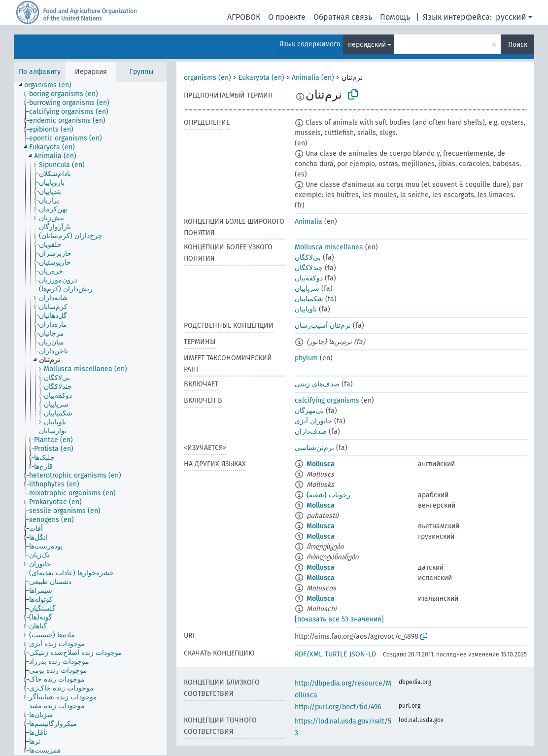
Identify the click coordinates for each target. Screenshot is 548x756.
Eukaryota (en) (261, 78)
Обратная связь (343, 17)
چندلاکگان (309, 268)
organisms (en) (207, 78)
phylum (306, 358)
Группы (141, 72)
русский (511, 17)
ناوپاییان (306, 309)
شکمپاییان (309, 299)
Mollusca (321, 464)
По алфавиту (40, 72)
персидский (367, 45)
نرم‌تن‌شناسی (314, 448)
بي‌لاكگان (308, 258)
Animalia (308, 222)
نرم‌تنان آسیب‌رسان (323, 326)
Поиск (518, 45)
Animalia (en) (313, 78)
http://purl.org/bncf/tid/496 (338, 707)
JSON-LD (363, 654)
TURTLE (336, 654)
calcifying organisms (327, 400)
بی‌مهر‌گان (309, 411)
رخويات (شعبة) (328, 495)
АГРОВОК (244, 17)
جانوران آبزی (313, 421)
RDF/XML (308, 654)
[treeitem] (52, 85)
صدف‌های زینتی (317, 384)
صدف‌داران (311, 431)
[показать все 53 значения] (339, 619)
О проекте (287, 17)
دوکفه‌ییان (309, 278)
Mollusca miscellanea (329, 247)
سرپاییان (307, 289)
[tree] (90, 418)
